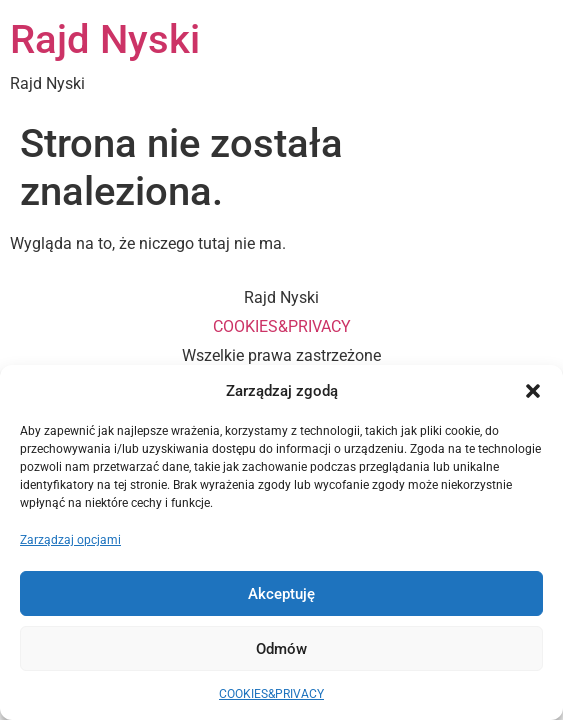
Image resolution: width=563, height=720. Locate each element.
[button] (533, 391)
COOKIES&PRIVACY (271, 694)
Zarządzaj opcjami (70, 540)
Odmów (281, 649)
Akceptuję (281, 594)
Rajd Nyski (105, 39)
